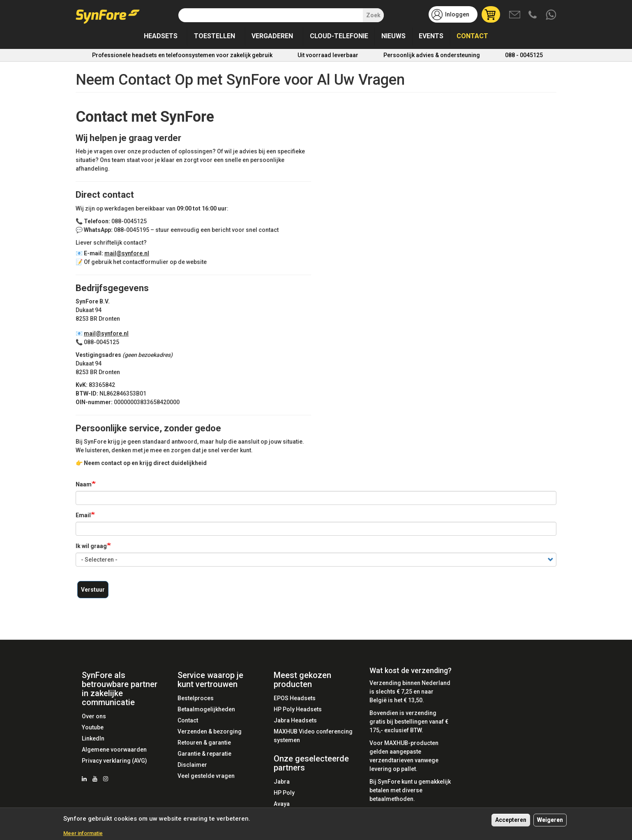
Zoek (373, 15)
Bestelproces (196, 698)
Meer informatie (83, 833)
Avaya (282, 804)
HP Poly (284, 793)
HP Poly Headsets (298, 709)
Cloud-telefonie (339, 36)
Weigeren (550, 820)
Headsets (161, 36)
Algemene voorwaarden (114, 750)
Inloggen (457, 14)
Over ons (94, 716)
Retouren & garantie (204, 743)
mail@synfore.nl (131, 253)
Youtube (93, 727)
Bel (533, 15)
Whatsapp (551, 15)
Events (431, 36)
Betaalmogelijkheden (206, 709)
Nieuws (393, 36)
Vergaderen (272, 36)
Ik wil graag (91, 546)
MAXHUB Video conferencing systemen (313, 736)
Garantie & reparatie (204, 754)
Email (83, 515)
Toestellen (215, 36)
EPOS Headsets (295, 698)
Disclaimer (192, 765)
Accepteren (511, 820)
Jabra (282, 782)
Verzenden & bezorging (210, 731)
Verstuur (93, 590)
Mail (515, 15)
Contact (472, 36)
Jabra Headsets (295, 720)
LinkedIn (93, 738)
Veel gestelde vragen (206, 776)
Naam (84, 484)
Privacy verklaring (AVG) (114, 761)
